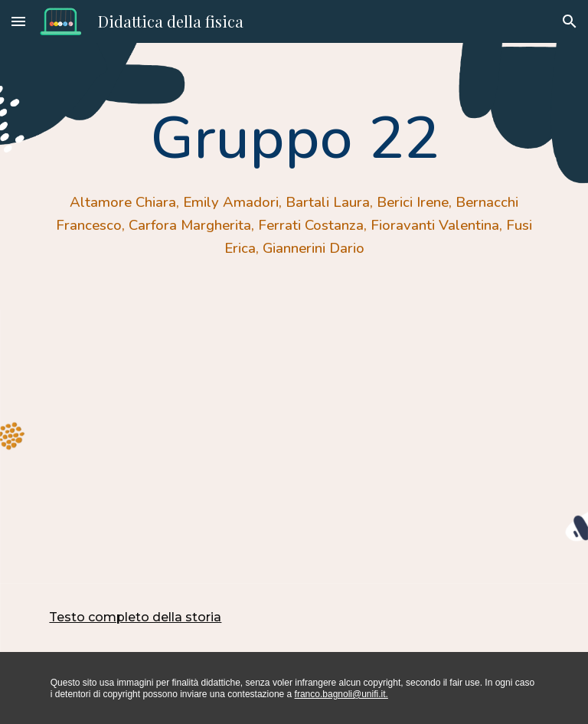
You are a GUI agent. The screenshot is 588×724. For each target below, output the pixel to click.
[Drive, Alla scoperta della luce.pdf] (294, 446)
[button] (18, 21)
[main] (294, 176)
